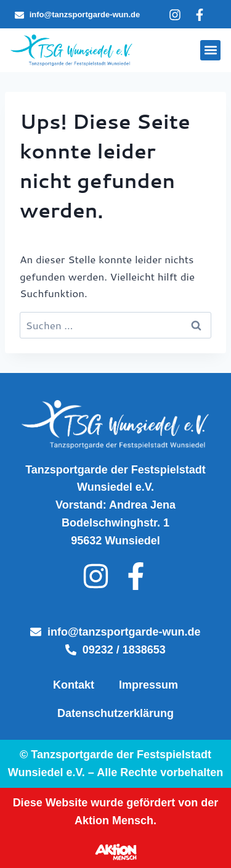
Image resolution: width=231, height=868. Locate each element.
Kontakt (74, 685)
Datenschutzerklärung (115, 713)
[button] (210, 50)
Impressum (148, 685)
